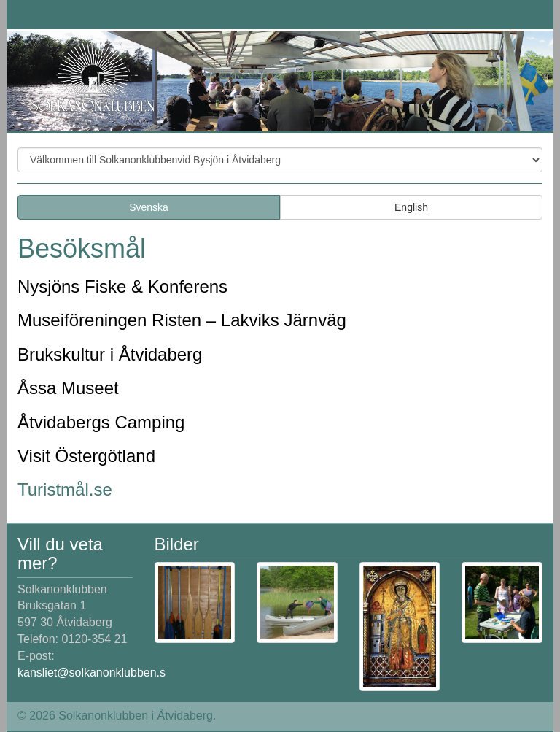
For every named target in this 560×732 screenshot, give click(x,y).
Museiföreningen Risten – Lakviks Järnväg (182, 320)
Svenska (149, 207)
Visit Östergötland (86, 456)
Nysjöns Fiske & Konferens (122, 286)
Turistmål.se (65, 489)
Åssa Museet (68, 388)
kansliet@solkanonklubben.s (92, 673)
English (411, 207)
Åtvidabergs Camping (101, 422)
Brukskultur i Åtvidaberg (110, 354)
